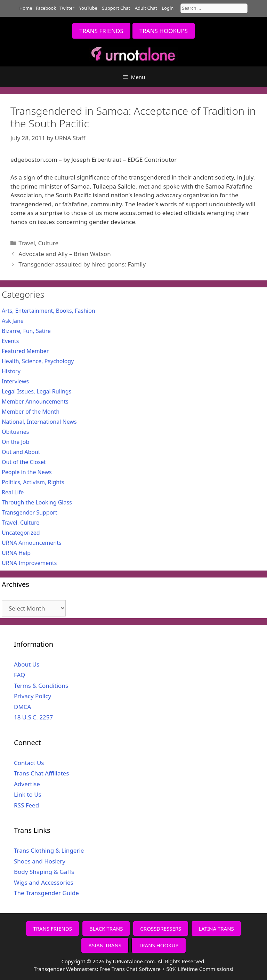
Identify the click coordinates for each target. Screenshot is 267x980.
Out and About (21, 452)
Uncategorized (21, 533)
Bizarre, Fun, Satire (26, 331)
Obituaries (15, 432)
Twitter (67, 8)
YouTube (88, 8)
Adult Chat (146, 8)
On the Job (15, 442)
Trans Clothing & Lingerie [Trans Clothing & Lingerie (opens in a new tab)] (49, 850)
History (11, 371)
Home (26, 8)
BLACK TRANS (106, 929)
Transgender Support (30, 512)
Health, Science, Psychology (38, 361)
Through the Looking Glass (37, 502)
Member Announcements (35, 401)
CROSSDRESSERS (161, 929)
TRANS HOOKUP (159, 945)
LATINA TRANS (216, 929)
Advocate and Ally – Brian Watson (65, 254)
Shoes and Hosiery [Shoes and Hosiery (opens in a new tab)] (40, 861)
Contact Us (29, 763)
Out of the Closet (24, 462)
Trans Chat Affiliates (41, 773)
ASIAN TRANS (105, 945)
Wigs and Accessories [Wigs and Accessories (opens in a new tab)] (44, 882)
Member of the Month (31, 412)
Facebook (46, 8)
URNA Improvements (29, 563)
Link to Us (28, 794)
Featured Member (25, 351)
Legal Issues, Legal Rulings (37, 391)
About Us (27, 664)
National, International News (39, 422)
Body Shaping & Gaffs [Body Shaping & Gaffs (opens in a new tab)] (44, 872)
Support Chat (116, 8)
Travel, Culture (38, 243)
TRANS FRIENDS (101, 31)
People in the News (27, 472)
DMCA (22, 707)
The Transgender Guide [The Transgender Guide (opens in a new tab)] (46, 893)
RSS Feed (26, 805)
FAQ (19, 675)
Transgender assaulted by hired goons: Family (82, 264)
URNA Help (16, 553)
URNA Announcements (32, 543)
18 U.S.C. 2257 (33, 717)
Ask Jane (13, 321)
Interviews (15, 381)
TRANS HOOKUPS (164, 31)
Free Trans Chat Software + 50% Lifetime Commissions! (166, 969)
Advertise (27, 784)
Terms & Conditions (41, 686)
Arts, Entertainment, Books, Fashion (48, 311)
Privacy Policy (33, 696)
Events (10, 341)
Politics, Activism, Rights (33, 482)
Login (168, 8)
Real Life (13, 492)
